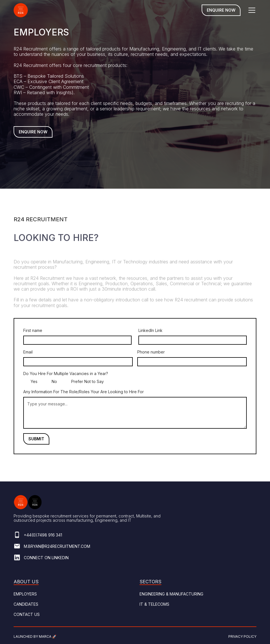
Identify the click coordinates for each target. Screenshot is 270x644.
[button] (251, 10)
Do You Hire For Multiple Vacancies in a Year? (66, 373)
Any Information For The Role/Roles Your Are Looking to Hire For (84, 392)
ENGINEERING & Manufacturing (171, 594)
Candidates (26, 604)
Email (28, 352)
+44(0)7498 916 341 (43, 535)
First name (33, 330)
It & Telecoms (154, 604)
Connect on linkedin (46, 558)
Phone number (151, 352)
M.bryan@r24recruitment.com (57, 546)
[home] (21, 10)
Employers (25, 594)
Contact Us (27, 614)
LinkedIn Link (150, 330)
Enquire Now (221, 10)
